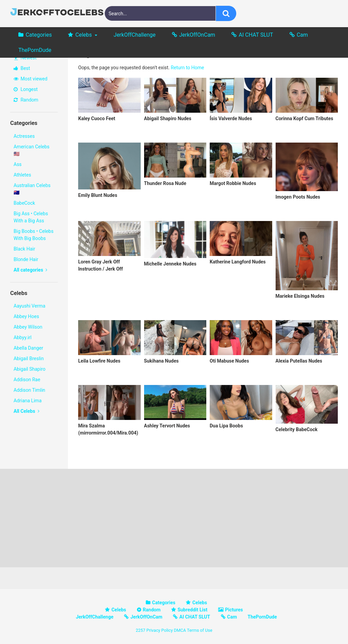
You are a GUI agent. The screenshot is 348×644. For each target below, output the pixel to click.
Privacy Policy (160, 630)
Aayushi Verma (29, 306)
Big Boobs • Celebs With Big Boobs (33, 235)
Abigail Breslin (29, 358)
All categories (30, 270)
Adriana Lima (28, 401)
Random (26, 100)
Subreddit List (192, 610)
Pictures (234, 610)
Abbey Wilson (28, 327)
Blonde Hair (26, 259)
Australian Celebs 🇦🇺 (32, 189)
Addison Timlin (29, 390)
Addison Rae (27, 380)
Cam (302, 35)
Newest (25, 58)
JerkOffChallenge (134, 35)
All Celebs (27, 411)
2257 (140, 630)
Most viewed (30, 79)
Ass (18, 164)
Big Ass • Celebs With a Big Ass (31, 217)
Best (22, 68)
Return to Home (188, 68)
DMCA (180, 630)
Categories (39, 35)
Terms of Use (200, 630)
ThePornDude (35, 50)
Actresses (24, 136)
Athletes (22, 175)
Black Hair (24, 249)
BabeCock (24, 203)
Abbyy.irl (23, 337)
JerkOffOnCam (197, 35)
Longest (26, 89)
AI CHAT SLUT (256, 35)
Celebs (84, 35)
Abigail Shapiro (30, 369)
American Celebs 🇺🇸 (32, 150)
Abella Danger (28, 348)
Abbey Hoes (26, 316)
